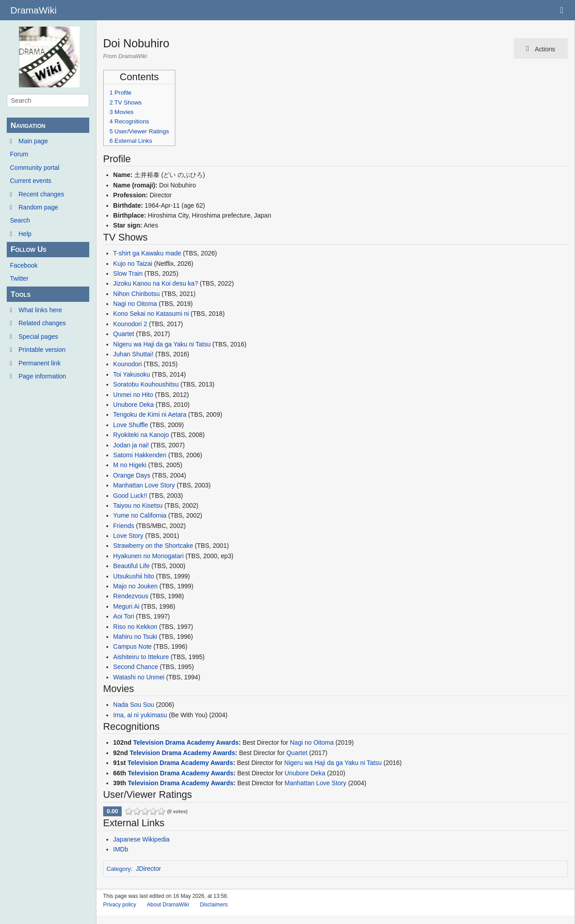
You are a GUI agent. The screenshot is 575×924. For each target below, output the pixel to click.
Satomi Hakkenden (140, 455)
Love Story (128, 536)
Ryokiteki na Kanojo (141, 435)
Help (25, 234)
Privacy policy (120, 905)
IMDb (121, 849)
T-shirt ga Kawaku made (147, 253)
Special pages (38, 337)
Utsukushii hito (134, 576)
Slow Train (128, 273)
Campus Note (132, 646)
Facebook (24, 265)
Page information (42, 376)
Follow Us (28, 249)
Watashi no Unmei (139, 677)
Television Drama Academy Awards (186, 742)
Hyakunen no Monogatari (148, 556)
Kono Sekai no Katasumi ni (151, 314)
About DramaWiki (168, 905)
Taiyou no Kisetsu (138, 505)
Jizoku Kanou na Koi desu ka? (155, 283)
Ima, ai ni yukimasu (140, 715)
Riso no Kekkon (135, 627)
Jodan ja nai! (131, 445)
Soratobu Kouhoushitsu (146, 384)
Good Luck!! (130, 496)
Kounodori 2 (130, 324)
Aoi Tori (123, 616)
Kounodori (128, 364)
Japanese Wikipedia (141, 839)
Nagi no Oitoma (135, 304)
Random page (38, 207)
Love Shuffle (131, 425)
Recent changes (41, 194)
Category (119, 869)
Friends (124, 526)
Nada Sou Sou (134, 705)
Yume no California (140, 515)
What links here (40, 310)
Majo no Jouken (135, 586)
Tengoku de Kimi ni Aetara (150, 414)
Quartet (124, 334)
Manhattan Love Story (144, 485)
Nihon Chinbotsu (137, 294)
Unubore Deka (133, 405)
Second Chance (136, 667)
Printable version (42, 350)
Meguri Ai (126, 606)
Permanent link (39, 363)
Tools (20, 294)
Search (20, 220)
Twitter (19, 278)
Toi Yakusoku (132, 374)
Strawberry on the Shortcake (153, 546)
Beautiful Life (131, 566)
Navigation (28, 125)
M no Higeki (130, 465)
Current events (31, 181)
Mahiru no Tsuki (135, 637)
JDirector (148, 869)
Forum (19, 154)
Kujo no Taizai (133, 264)
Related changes (42, 323)
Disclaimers (214, 905)
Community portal (35, 168)
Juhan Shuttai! (133, 354)
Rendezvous (131, 596)
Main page (33, 141)
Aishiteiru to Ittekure (141, 657)
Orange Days (132, 475)
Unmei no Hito (133, 395)
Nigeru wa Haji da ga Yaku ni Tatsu (162, 344)
